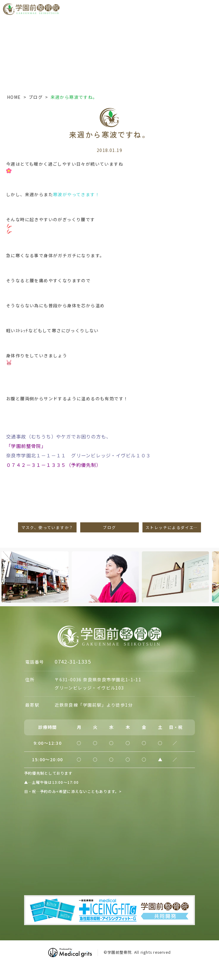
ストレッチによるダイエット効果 (173, 527)
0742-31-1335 (73, 661)
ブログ (36, 97)
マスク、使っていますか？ (47, 527)
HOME (14, 97)
